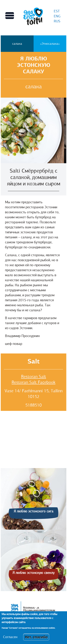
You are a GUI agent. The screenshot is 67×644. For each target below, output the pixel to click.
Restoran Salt (34, 377)
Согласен (10, 637)
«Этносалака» (50, 44)
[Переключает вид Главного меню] (10, 16)
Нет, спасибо (36, 637)
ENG (57, 16)
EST (57, 11)
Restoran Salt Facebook (33, 382)
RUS (57, 21)
